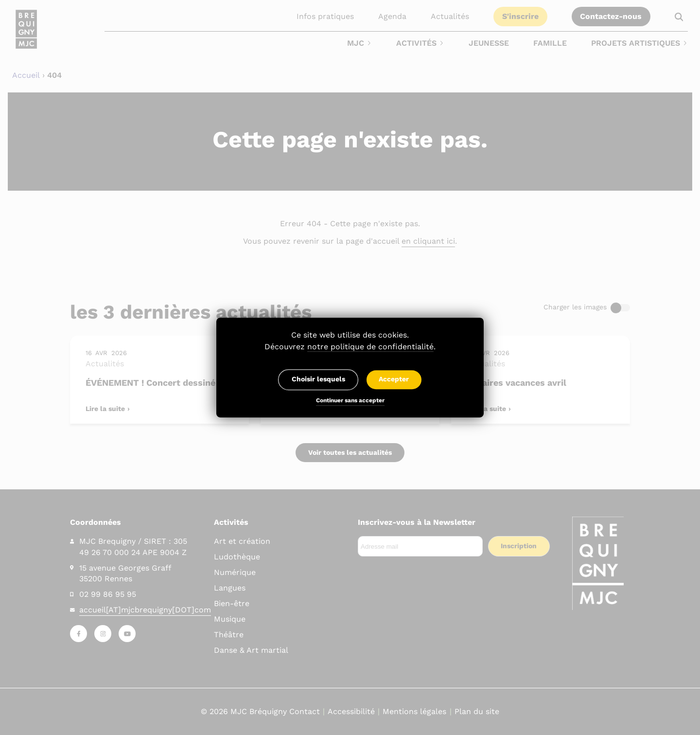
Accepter (394, 379)
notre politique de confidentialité (370, 347)
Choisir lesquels (318, 379)
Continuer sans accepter (350, 401)
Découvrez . (350, 347)
